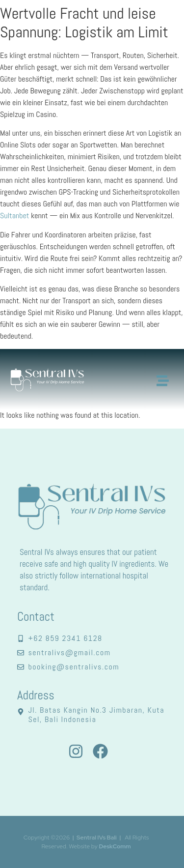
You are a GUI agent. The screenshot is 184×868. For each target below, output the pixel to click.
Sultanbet (14, 216)
